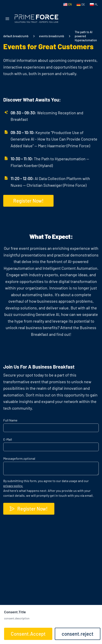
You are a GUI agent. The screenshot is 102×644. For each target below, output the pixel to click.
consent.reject (78, 634)
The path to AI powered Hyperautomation (86, 36)
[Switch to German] (81, 4)
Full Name (10, 420)
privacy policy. (13, 486)
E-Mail (8, 439)
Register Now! (28, 509)
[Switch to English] (67, 4)
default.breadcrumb (16, 36)
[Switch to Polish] (94, 4)
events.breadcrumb (52, 36)
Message (19, 458)
